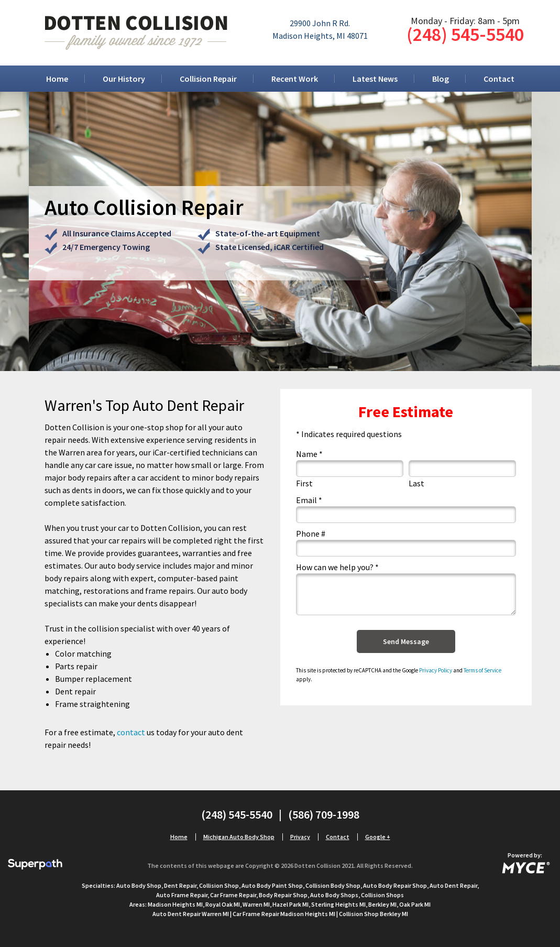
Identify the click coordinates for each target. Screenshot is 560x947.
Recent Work (295, 79)
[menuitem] (57, 79)
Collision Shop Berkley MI (374, 914)
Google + (378, 837)
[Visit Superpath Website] (35, 866)
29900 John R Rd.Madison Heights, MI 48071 (320, 29)
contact (131, 732)
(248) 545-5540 (465, 34)
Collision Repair (208, 79)
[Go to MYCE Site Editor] (525, 866)
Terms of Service (482, 670)
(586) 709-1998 (324, 814)
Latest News (375, 79)
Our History (124, 79)
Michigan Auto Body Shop (239, 837)
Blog (441, 79)
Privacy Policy (436, 670)
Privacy (300, 837)
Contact (499, 79)
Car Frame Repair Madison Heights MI (284, 914)
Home (57, 79)
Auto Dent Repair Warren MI (191, 914)
